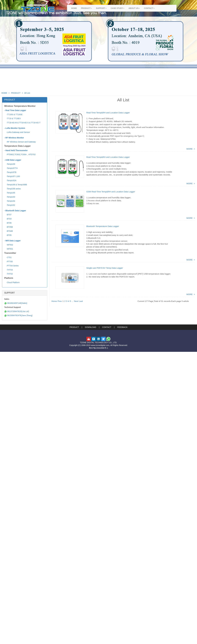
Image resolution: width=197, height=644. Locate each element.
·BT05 (8, 235)
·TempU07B (10, 172)
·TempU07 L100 (12, 176)
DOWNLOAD (91, 327)
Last (81, 301)
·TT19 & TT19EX (12, 119)
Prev (60, 301)
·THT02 (8, 274)
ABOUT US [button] (134, 8)
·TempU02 (10, 205)
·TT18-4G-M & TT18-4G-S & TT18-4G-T (22, 123)
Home (54, 301)
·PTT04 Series (11, 266)
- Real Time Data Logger (15, 110)
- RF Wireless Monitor (14, 138)
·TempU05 (10, 193)
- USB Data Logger (13, 160)
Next (76, 301)
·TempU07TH (11, 168)
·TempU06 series (13, 189)
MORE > (191, 149)
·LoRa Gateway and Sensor (17, 132)
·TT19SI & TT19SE (13, 114)
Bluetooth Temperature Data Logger (103, 226)
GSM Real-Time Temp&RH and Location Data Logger (111, 192)
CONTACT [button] (149, 8)
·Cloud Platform (12, 282)
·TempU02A (10, 180)
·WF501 (9, 249)
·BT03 (8, 219)
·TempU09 (10, 164)
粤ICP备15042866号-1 (99, 348)
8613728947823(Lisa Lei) (17, 311)
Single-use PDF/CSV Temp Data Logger (105, 268)
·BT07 (8, 215)
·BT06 (8, 223)
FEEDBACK (122, 327)
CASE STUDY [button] (118, 8)
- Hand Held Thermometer (16, 150)
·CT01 (8, 257)
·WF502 (9, 245)
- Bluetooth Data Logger (15, 211)
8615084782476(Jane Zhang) (18, 315)
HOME (74, 8)
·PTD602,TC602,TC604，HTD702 (20, 155)
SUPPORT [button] (101, 8)
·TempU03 (10, 197)
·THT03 (8, 270)
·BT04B (8, 231)
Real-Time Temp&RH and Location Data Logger (108, 113)
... (73, 301)
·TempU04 (10, 201)
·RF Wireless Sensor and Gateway (20, 142)
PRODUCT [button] (86, 8)
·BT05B (8, 227)
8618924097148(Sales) (16, 303)
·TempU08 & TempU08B (16, 185)
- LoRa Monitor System (15, 128)
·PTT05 (8, 262)
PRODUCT (16, 93)
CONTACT (107, 327)
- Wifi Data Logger (12, 241)
